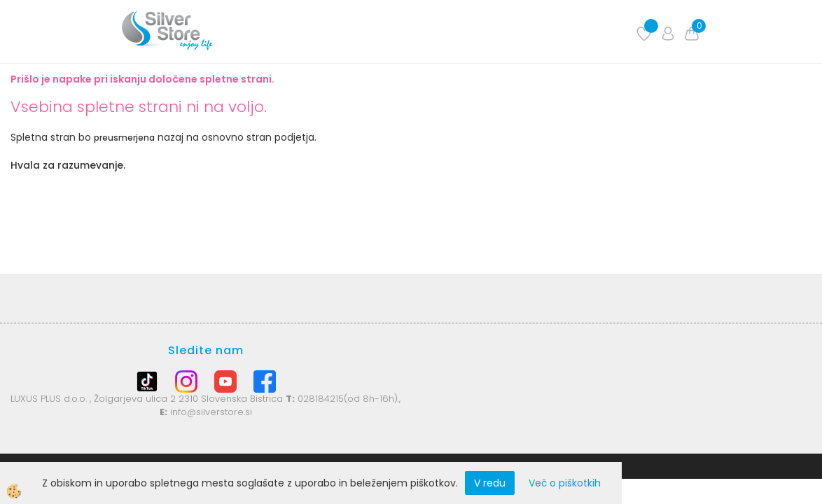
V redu (490, 483)
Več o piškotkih (565, 483)
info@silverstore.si (211, 412)
